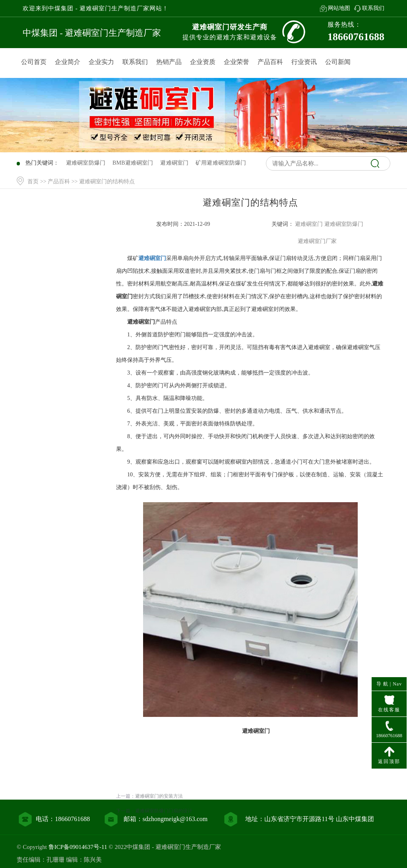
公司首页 (34, 62)
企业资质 (203, 62)
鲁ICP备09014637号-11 (78, 847)
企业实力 (101, 62)
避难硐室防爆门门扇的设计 (164, 830)
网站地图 (339, 8)
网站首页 (64, 238)
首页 (33, 182)
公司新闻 (338, 62)
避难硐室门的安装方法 (159, 816)
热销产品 (169, 62)
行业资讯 (304, 62)
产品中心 (64, 255)
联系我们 (373, 8)
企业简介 (68, 62)
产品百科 (270, 62)
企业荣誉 (236, 62)
